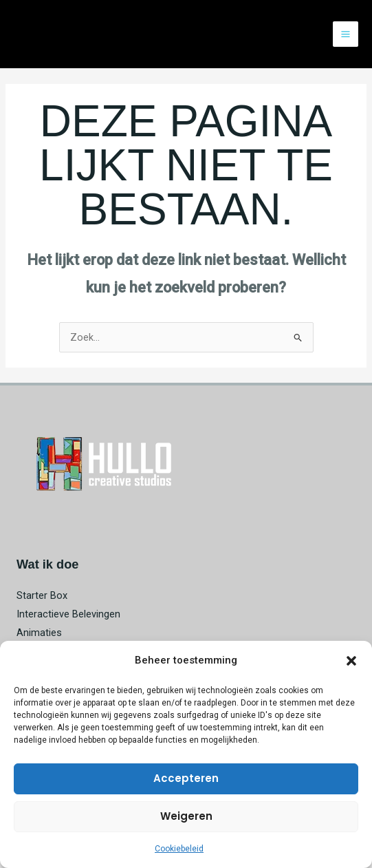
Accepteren (186, 778)
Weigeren (186, 816)
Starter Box (42, 595)
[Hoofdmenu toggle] (346, 34)
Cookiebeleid (179, 849)
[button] (351, 661)
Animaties (39, 633)
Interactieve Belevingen (68, 614)
